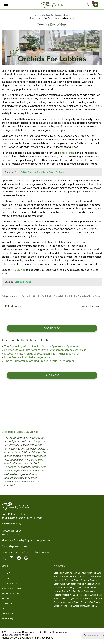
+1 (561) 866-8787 (12, 524)
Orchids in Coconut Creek (88, 584)
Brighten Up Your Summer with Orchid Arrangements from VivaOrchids (45, 350)
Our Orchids (7, 603)
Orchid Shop (52, 328)
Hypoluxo (64, 606)
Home (36, 15)
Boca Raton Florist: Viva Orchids (20, 432)
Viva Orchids (18, 270)
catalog (39, 460)
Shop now (52, 375)
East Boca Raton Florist (79, 591)
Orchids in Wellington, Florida (67, 602)
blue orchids (67, 153)
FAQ (3, 608)
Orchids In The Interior (65, 296)
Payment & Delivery (10, 593)
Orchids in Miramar (94, 599)
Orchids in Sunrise (88, 595)
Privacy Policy (45, 638)
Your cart (6, 578)
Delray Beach (71, 573)
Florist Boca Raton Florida (68, 577)
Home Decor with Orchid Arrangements (27, 357)
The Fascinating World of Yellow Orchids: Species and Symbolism (42, 346)
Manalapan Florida (88, 606)
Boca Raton (59, 573)
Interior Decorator (47, 15)
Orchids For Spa (90, 306)
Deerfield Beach (85, 573)
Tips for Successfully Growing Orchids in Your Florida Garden (39, 361)
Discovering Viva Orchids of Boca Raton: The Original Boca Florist (42, 354)
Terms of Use (8, 613)
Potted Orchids (14, 306)
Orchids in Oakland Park (87, 588)
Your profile (7, 573)
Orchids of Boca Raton (90, 296)
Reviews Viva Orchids (11, 588)
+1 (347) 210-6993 (11, 531)
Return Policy (8, 618)
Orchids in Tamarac (71, 595)
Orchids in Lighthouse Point (72, 599)
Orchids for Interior (43, 296)
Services (5, 598)
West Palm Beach (68, 584)
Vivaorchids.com (14, 467)
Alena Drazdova (66, 18)
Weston (84, 577)
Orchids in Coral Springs (64, 588)
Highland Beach (61, 591)
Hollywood (74, 606)
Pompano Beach (72, 580)
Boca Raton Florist (10, 583)
